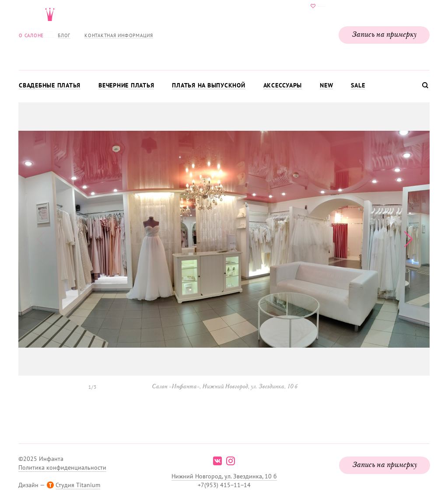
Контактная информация (119, 35)
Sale (358, 85)
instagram (231, 461)
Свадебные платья (50, 85)
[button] (408, 239)
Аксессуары (283, 85)
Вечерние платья (126, 85)
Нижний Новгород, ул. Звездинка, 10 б (224, 476)
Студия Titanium (78, 485)
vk (217, 461)
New (326, 85)
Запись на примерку (384, 35)
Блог (64, 35)
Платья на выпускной (208, 85)
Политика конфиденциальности (62, 467)
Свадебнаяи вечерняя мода (224, 33)
